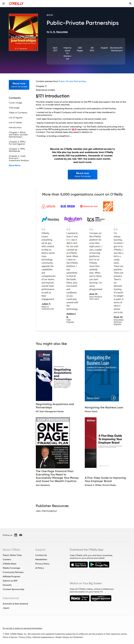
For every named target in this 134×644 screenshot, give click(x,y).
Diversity (7, 585)
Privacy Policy (42, 564)
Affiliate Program (12, 576)
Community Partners (13, 572)
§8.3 (74, 129)
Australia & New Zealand (15, 604)
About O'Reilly (11, 550)
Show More (15, 165)
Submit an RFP (10, 581)
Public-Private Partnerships (72, 81)
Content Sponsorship (14, 589)
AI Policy (40, 568)
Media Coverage (11, 568)
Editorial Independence (43, 637)
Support (40, 550)
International (11, 598)
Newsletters (41, 559)
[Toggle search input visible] (130, 4)
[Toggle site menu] (4, 4)
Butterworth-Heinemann (117, 49)
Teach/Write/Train (12, 555)
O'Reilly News (10, 564)
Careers (7, 559)
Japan (6, 608)
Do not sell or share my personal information (22, 628)
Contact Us (41, 555)
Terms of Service (10, 637)
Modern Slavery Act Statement (69, 637)
